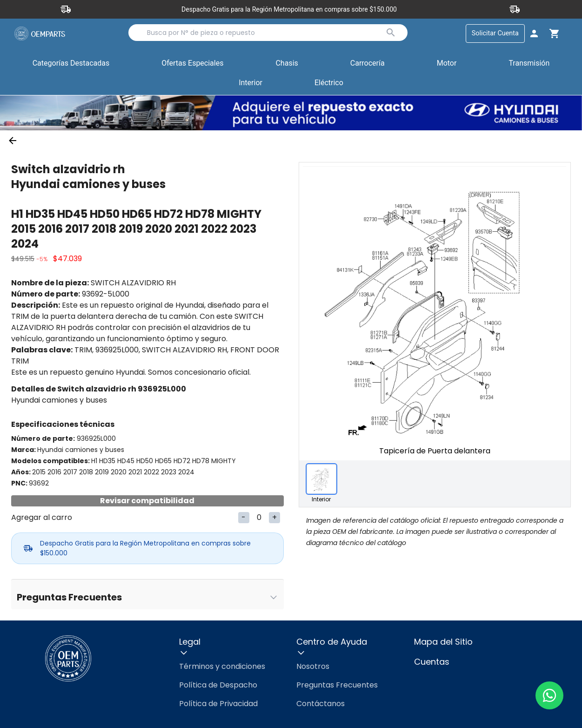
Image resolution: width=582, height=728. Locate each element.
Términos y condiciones (222, 666)
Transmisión (529, 63)
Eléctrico (329, 83)
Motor (447, 63)
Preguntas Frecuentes (337, 685)
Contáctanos (321, 704)
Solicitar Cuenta (495, 33)
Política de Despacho (218, 685)
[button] (192, 64)
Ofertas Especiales (192, 63)
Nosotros (313, 666)
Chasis (287, 63)
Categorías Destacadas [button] (71, 65)
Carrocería (368, 63)
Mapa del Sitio (443, 642)
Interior (251, 83)
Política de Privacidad (218, 704)
